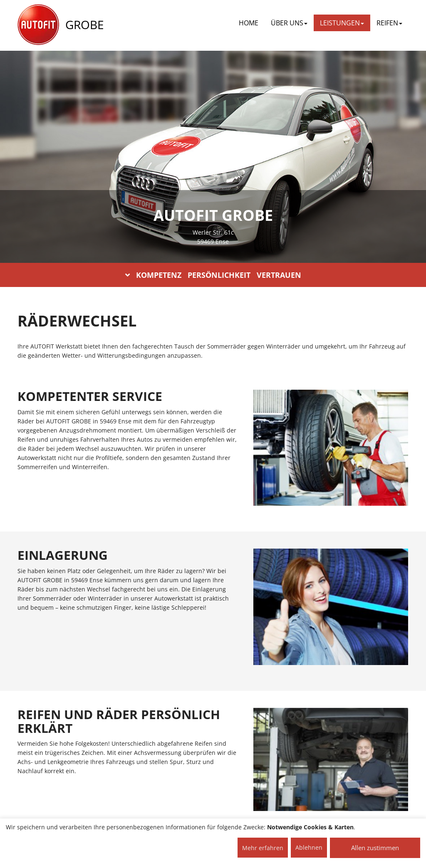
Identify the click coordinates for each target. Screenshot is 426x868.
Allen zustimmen (375, 848)
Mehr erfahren (263, 848)
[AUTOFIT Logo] (38, 25)
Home (249, 23)
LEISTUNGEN (342, 23)
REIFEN (389, 23)
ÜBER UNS (289, 23)
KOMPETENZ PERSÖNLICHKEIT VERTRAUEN (213, 275)
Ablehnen (309, 847)
